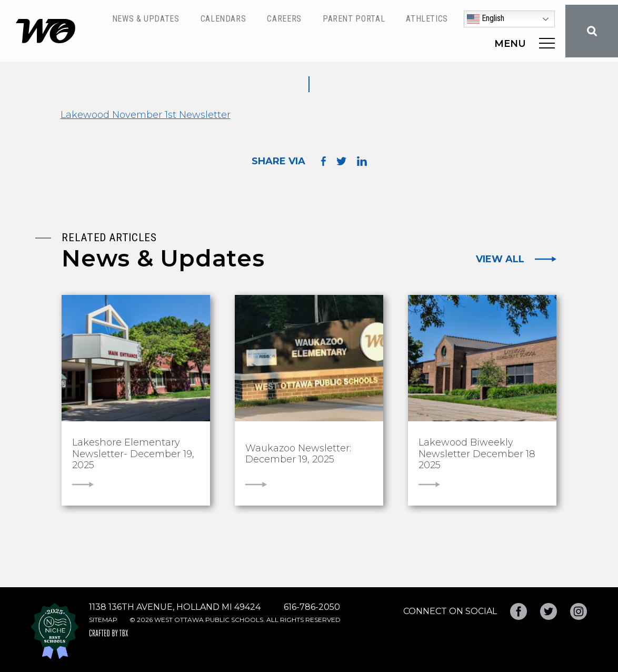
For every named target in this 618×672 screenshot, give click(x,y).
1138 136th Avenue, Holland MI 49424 (175, 607)
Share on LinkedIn (362, 161)
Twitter (549, 611)
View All (500, 259)
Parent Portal (354, 19)
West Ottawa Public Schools (46, 31)
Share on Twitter (341, 161)
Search (592, 31)
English (486, 19)
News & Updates (146, 19)
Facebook (519, 611)
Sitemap (103, 620)
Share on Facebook (323, 161)
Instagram (579, 611)
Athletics (427, 19)
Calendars (223, 19)
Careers (284, 19)
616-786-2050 (312, 607)
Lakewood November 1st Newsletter (146, 115)
